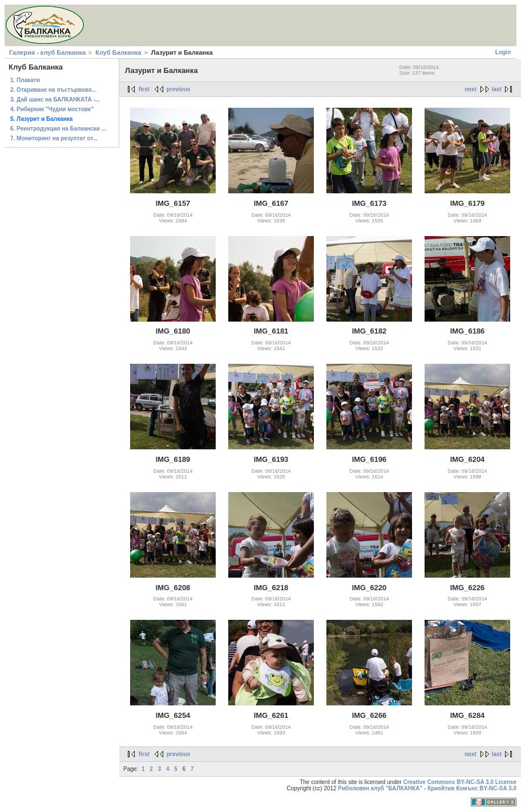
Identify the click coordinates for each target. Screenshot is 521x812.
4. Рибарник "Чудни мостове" (52, 109)
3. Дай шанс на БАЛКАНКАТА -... (55, 100)
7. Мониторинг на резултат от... (54, 138)
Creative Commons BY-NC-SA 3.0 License (460, 782)
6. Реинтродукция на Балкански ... (58, 129)
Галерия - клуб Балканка (47, 52)
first (144, 89)
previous (179, 89)
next (470, 89)
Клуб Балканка (118, 52)
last (497, 89)
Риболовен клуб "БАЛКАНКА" (380, 788)
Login (503, 52)
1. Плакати (25, 80)
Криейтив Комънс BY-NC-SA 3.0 (472, 788)
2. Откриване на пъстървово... (53, 90)
